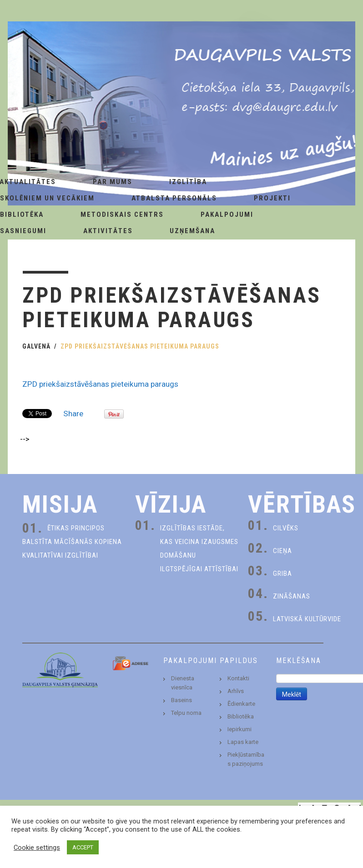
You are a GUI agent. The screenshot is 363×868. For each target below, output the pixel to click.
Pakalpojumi (227, 215)
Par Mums (113, 182)
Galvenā (36, 346)
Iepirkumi (239, 729)
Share (73, 414)
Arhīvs (236, 691)
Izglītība (188, 182)
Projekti (272, 198)
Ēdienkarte (241, 704)
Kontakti (238, 678)
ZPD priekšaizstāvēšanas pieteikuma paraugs (100, 384)
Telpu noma (186, 713)
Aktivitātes (108, 231)
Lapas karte (243, 742)
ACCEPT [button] (83, 847)
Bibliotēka (241, 716)
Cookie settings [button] (37, 848)
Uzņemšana (192, 231)
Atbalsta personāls (174, 198)
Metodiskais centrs (122, 215)
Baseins (181, 700)
